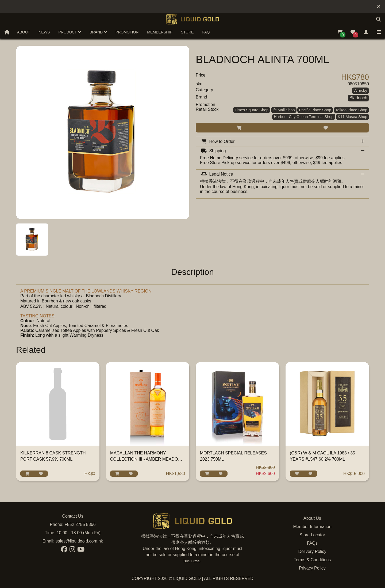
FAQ (206, 32)
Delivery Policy (312, 551)
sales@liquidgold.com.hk (79, 541)
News (44, 32)
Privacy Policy (312, 568)
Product (70, 32)
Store (187, 32)
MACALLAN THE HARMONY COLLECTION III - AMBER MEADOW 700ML (146, 459)
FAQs (312, 543)
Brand (98, 32)
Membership (160, 32)
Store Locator (312, 535)
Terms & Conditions (312, 560)
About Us (312, 518)
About (24, 32)
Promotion (127, 32)
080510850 (358, 84)
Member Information (312, 527)
